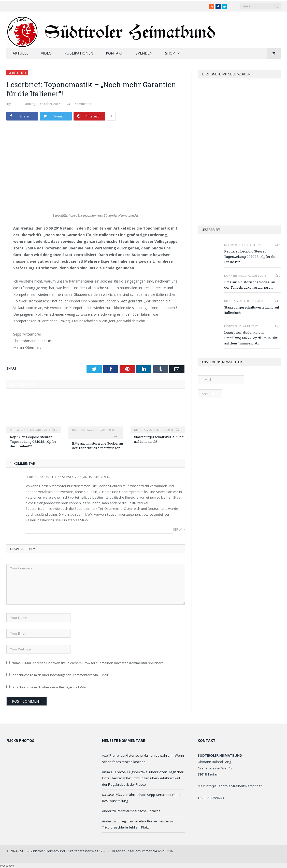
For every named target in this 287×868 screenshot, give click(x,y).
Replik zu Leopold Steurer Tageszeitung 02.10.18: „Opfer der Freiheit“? (33, 442)
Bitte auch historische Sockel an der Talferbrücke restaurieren (97, 446)
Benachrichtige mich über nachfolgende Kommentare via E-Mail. (60, 675)
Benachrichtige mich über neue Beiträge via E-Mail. (49, 687)
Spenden (144, 53)
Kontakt (114, 53)
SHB (15, 104)
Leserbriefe (17, 72)
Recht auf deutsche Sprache (139, 811)
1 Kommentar (79, 104)
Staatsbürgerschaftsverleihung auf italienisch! (252, 310)
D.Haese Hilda (112, 795)
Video (46, 53)
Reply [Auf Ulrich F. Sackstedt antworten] (179, 530)
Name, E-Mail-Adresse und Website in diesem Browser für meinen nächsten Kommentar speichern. (88, 663)
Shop (170, 53)
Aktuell (20, 53)
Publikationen (79, 53)
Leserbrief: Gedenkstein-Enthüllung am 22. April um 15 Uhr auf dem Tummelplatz (251, 338)
